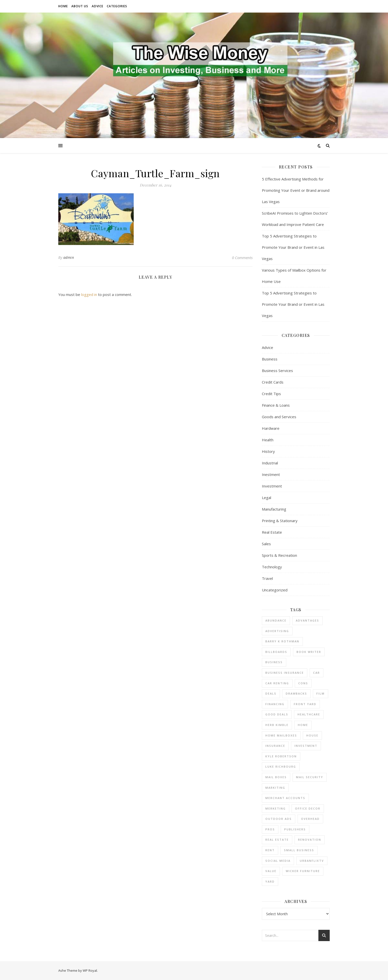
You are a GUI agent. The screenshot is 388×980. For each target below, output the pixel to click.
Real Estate (272, 532)
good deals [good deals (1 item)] (277, 714)
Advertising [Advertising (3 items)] (277, 631)
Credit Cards (273, 382)
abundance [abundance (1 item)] (276, 620)
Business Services (277, 371)
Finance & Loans (276, 405)
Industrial (270, 463)
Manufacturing (274, 509)
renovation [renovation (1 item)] (310, 840)
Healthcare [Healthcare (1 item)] (309, 714)
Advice (98, 6)
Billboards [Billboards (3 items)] (276, 652)
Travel (267, 578)
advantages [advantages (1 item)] (307, 620)
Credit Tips (271, 394)
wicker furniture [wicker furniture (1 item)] (303, 871)
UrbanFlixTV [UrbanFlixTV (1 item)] (312, 861)
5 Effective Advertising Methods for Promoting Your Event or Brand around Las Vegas (296, 190)
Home (63, 6)
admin (69, 257)
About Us (80, 6)
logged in (89, 294)
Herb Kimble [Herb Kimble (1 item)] (277, 725)
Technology (272, 567)
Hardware (271, 428)
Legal (266, 498)
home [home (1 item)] (303, 725)
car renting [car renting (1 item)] (277, 683)
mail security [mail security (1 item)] (310, 777)
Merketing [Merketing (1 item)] (276, 808)
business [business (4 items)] (274, 662)
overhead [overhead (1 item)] (310, 819)
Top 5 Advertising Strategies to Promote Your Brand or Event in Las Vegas (293, 247)
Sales (266, 544)
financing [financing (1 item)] (275, 704)
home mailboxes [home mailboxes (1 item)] (281, 735)
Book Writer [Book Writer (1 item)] (309, 652)
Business (270, 359)
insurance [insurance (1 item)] (275, 746)
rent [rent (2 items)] (270, 850)
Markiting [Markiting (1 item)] (275, 788)
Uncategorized (275, 590)
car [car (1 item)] (317, 673)
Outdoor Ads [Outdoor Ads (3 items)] (279, 819)
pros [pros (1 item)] (270, 829)
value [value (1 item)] (271, 871)
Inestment (271, 474)
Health (268, 440)
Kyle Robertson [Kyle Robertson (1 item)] (281, 756)
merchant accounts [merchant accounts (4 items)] (285, 798)
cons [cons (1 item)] (303, 683)
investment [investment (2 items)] (306, 746)
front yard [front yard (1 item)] (305, 704)
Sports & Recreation (279, 555)
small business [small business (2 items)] (299, 850)
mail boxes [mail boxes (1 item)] (276, 777)
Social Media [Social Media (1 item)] (278, 861)
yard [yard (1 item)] (270, 881)
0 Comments (242, 258)
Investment (272, 486)
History (268, 451)
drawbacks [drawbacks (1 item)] (296, 693)
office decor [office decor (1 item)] (308, 808)
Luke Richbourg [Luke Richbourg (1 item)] (281, 767)
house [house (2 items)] (312, 735)
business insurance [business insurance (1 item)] (285, 673)
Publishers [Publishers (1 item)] (295, 829)
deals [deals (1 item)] (271, 693)
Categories (117, 6)
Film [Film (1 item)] (321, 693)
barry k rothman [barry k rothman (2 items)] (282, 641)
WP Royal (90, 970)
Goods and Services (279, 417)
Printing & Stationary (280, 521)
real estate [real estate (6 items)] (277, 840)
